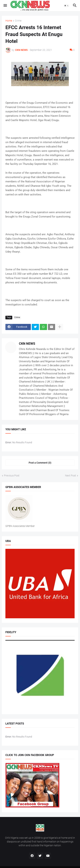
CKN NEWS (27, 344)
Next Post (71, 476)
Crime (18, 21)
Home (9, 21)
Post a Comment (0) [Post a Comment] (40, 463)
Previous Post (12, 476)
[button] (5, 6)
